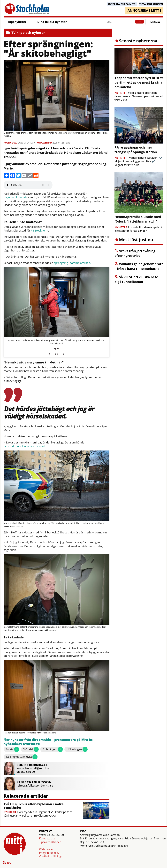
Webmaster (46, 849)
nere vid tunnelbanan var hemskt (24, 446)
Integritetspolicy (49, 853)
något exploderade (16, 197)
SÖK (140, 22)
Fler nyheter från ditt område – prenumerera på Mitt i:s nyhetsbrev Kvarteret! (48, 742)
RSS (8, 863)
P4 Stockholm (39, 231)
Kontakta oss (47, 838)
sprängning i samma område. (72, 263)
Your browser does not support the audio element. (28, 185)
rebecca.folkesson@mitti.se (35, 785)
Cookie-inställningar (51, 856)
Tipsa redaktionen (50, 842)
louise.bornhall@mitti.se (33, 768)
